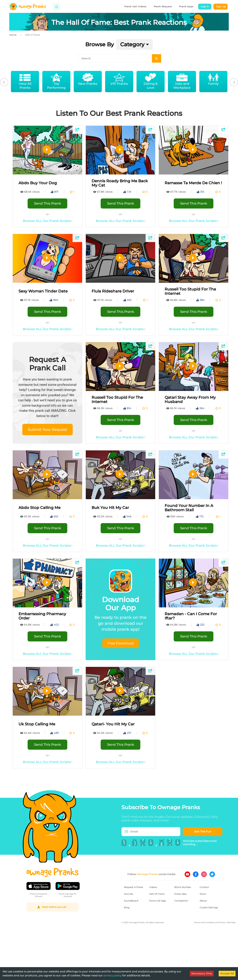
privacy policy (113, 975)
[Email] (153, 832)
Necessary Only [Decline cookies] (202, 973)
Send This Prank (48, 203)
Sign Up (221, 6)
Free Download (121, 643)
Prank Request (163, 6)
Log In (205, 6)
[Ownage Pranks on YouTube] (187, 874)
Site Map (231, 922)
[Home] (28, 7)
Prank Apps (186, 6)
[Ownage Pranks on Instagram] (204, 874)
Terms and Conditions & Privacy (210, 922)
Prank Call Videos (135, 6)
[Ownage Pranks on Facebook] (196, 874)
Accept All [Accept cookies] (227, 973)
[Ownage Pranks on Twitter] (212, 874)
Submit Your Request (48, 430)
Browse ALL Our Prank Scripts (48, 221)
